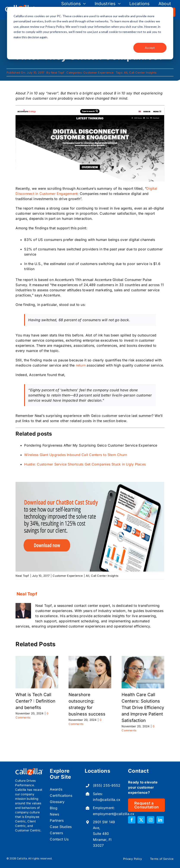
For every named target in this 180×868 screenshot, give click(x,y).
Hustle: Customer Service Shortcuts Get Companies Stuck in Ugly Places (85, 464)
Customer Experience (99, 72)
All (126, 72)
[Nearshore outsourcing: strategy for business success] (90, 658)
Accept (150, 48)
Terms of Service (162, 859)
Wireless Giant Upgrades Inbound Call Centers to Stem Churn (76, 455)
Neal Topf (58, 72)
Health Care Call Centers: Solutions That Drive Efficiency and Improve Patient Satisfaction (143, 708)
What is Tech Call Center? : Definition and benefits (35, 701)
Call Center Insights (143, 72)
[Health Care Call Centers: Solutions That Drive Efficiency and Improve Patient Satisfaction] (143, 658)
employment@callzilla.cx (114, 814)
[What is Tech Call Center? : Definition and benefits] (37, 658)
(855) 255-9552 (107, 785)
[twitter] (141, 820)
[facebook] (132, 820)
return (81, 365)
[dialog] (90, 33)
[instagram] (151, 820)
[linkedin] (160, 820)
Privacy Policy (132, 859)
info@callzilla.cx (107, 800)
